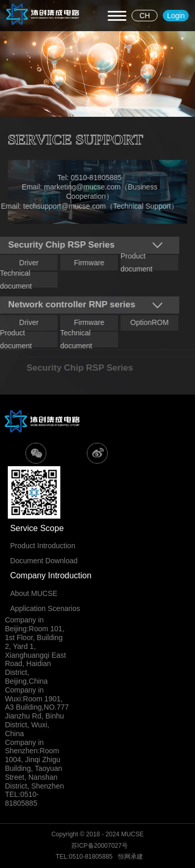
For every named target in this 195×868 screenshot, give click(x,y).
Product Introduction (42, 546)
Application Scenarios (45, 608)
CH (145, 16)
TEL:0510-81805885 (84, 857)
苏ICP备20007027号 (100, 846)
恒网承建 (131, 857)
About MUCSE (34, 593)
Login (176, 16)
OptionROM (148, 322)
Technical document (74, 340)
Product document (134, 263)
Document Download (44, 561)
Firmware (87, 263)
